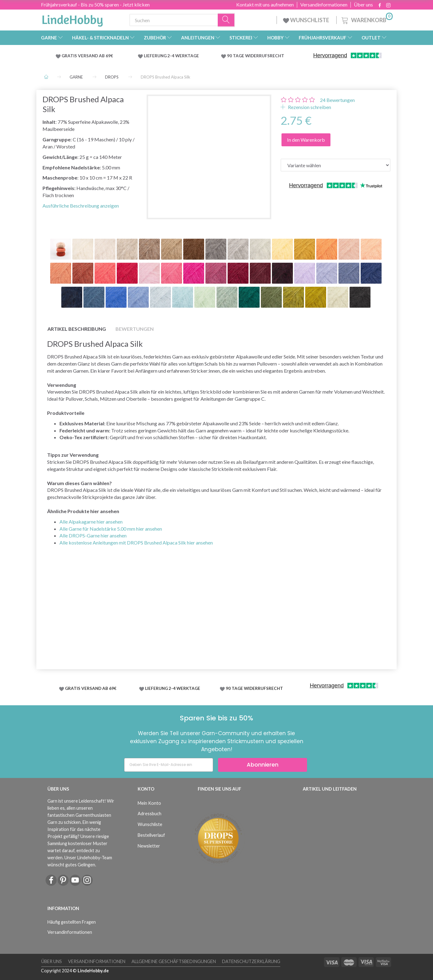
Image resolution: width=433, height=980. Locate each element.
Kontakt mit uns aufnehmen (265, 5)
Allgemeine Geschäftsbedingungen (174, 961)
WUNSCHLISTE (307, 20)
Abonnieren (263, 765)
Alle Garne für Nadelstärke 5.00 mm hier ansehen (111, 529)
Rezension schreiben (309, 107)
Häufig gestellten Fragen (72, 922)
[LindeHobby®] (72, 19)
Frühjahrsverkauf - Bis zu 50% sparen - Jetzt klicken (95, 4)
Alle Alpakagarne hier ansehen (91, 522)
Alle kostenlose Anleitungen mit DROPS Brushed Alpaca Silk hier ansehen (136, 543)
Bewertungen (337, 100)
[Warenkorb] (366, 19)
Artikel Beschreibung (77, 329)
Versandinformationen (324, 5)
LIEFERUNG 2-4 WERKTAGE (171, 56)
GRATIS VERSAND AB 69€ (87, 56)
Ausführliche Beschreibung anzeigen (81, 206)
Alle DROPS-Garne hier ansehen (93, 535)
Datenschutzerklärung (251, 961)
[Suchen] (226, 20)
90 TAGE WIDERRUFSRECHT (256, 56)
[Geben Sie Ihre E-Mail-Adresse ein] (169, 765)
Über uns (363, 5)
